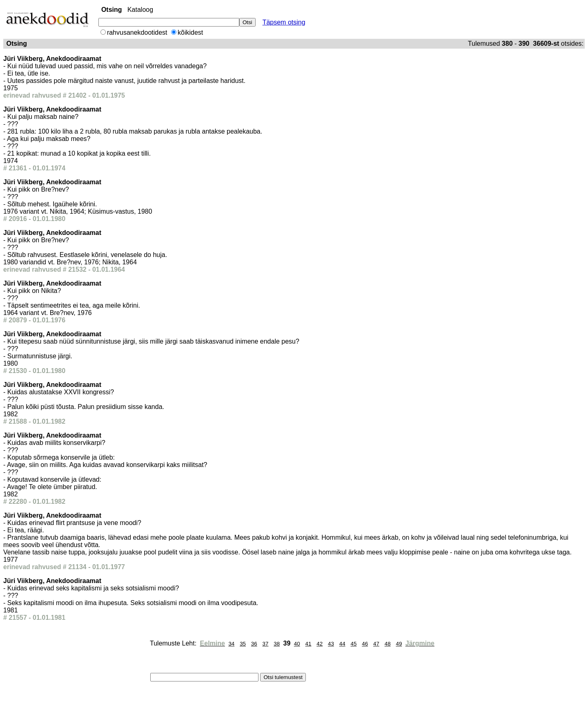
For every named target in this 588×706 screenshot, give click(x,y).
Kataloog (140, 10)
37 (266, 644)
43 (331, 644)
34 (231, 644)
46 (365, 644)
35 (243, 644)
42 (320, 644)
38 (277, 644)
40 (297, 644)
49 (399, 644)
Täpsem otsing (284, 22)
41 (308, 644)
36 (254, 644)
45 (354, 644)
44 (342, 644)
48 (388, 644)
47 (376, 644)
